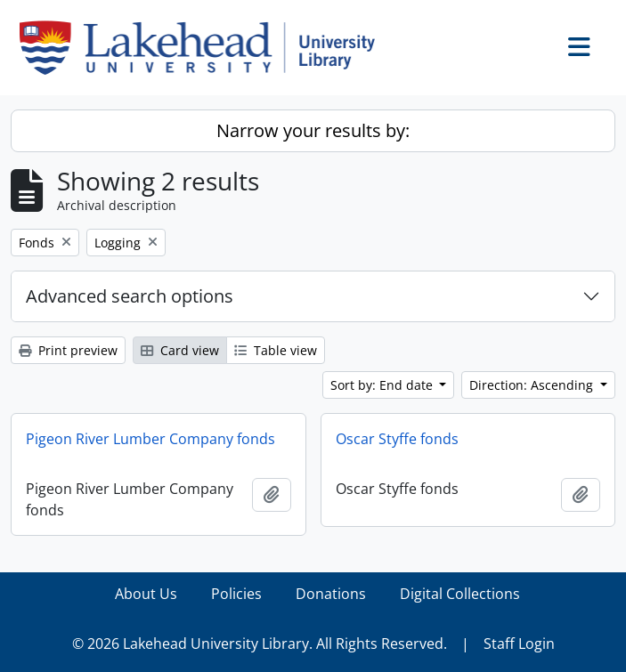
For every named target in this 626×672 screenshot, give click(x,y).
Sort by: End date (383, 385)
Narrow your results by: (313, 130)
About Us (146, 594)
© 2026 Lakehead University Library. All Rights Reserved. (260, 644)
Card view (180, 350)
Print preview (68, 350)
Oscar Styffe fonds (397, 439)
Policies (236, 594)
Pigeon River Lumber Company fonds (150, 439)
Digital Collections (460, 594)
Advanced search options (130, 296)
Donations (331, 594)
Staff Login (519, 644)
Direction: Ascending (533, 385)
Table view (276, 350)
